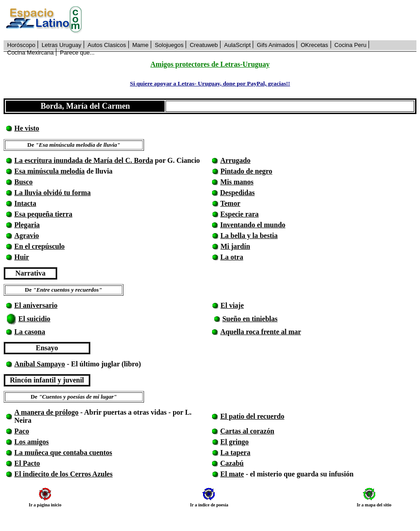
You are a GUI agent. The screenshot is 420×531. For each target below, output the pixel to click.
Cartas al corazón (247, 431)
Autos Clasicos (107, 45)
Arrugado (235, 160)
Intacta (25, 203)
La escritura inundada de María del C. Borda (84, 160)
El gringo (235, 442)
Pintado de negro (246, 171)
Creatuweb (204, 45)
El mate (232, 474)
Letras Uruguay (62, 45)
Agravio (27, 236)
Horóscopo (21, 45)
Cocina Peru (351, 45)
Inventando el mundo (253, 225)
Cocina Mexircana (30, 53)
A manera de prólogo (47, 412)
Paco (22, 431)
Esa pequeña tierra (43, 214)
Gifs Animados (276, 45)
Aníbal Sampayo (40, 364)
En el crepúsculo (40, 246)
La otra (232, 257)
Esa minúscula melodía (49, 171)
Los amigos (32, 442)
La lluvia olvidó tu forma (53, 193)
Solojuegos (169, 45)
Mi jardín (235, 246)
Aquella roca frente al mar (260, 332)
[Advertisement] (254, 20)
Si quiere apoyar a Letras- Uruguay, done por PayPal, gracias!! (210, 83)
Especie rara (240, 214)
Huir (22, 257)
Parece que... (77, 53)
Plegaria (27, 225)
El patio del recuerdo (252, 416)
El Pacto (27, 463)
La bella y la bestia (249, 236)
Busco (23, 182)
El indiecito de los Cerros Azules (64, 474)
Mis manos (237, 182)
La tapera (235, 452)
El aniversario (36, 305)
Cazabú (232, 463)
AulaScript (237, 45)
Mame (140, 45)
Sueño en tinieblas (250, 319)
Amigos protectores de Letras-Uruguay (210, 64)
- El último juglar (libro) (103, 364)
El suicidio (34, 319)
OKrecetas (314, 45)
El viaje (232, 305)
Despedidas (237, 193)
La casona (30, 332)
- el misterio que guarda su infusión (299, 474)
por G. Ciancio (176, 160)
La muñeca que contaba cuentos (63, 452)
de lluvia (98, 171)
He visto (27, 128)
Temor (231, 203)
